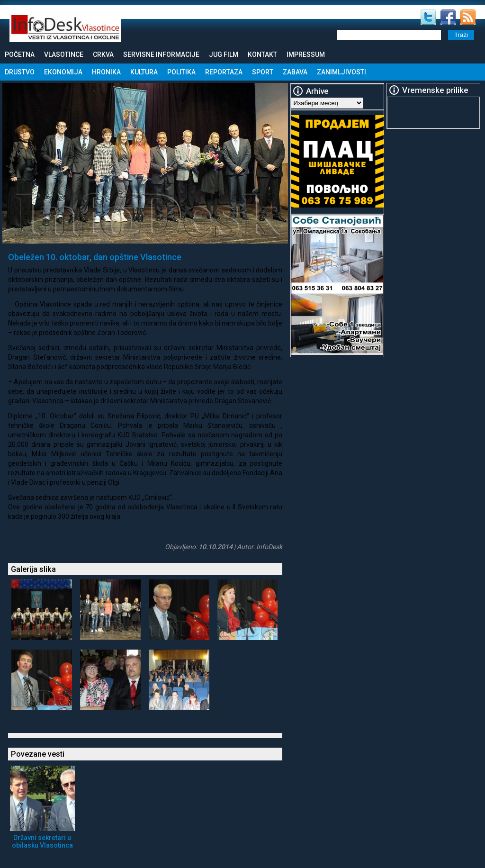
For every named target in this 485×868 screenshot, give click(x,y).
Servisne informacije (161, 54)
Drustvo (20, 72)
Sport (263, 72)
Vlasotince (64, 54)
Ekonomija (63, 72)
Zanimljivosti (341, 72)
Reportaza (224, 72)
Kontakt (262, 54)
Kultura (144, 72)
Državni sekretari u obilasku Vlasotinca (42, 841)
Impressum (306, 54)
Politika (181, 72)
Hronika (106, 72)
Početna (20, 54)
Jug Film (224, 54)
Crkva (103, 54)
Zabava (295, 72)
